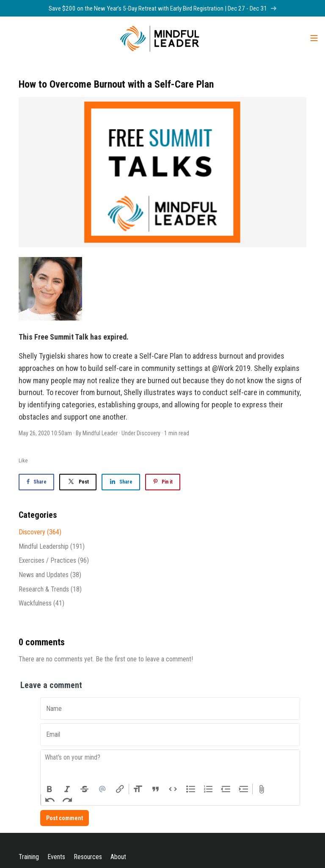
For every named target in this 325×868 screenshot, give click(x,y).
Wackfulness (41, 603)
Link (120, 789)
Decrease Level (226, 789)
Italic (67, 789)
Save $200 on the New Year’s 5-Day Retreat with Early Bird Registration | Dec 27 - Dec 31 (163, 8)
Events (56, 857)
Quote (156, 789)
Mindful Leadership (52, 546)
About (118, 857)
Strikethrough (85, 789)
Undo (50, 800)
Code (173, 789)
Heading (138, 789)
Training (29, 857)
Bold (50, 789)
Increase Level (244, 789)
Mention (102, 789)
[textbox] (170, 767)
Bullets (191, 789)
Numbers (208, 789)
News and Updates (50, 575)
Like (23, 460)
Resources (88, 857)
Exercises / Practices (54, 560)
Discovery (149, 433)
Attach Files (262, 789)
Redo (68, 800)
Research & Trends (50, 589)
